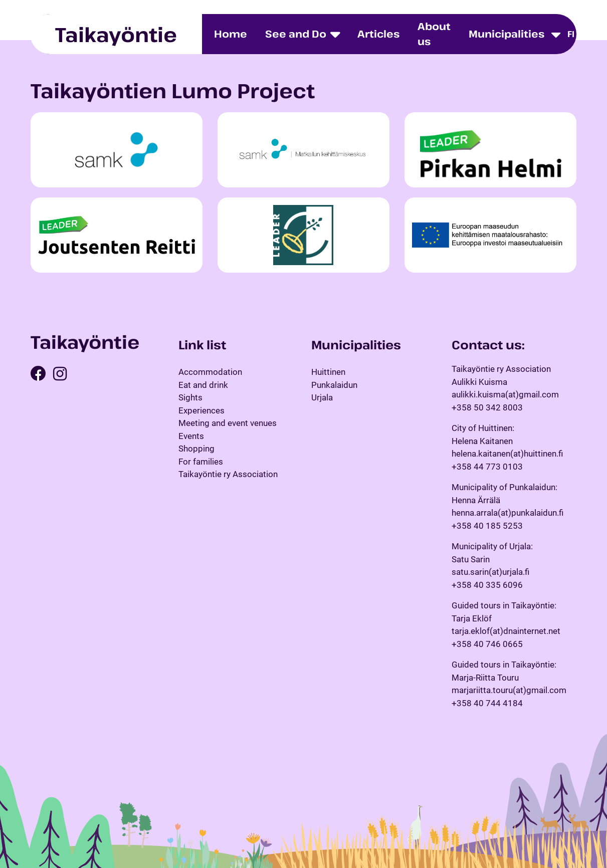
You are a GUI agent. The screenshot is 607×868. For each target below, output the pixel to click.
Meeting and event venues (228, 423)
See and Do (296, 34)
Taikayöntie (116, 34)
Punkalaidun (334, 385)
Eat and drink (203, 385)
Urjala (322, 397)
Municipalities (507, 34)
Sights (190, 397)
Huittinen (328, 372)
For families (201, 462)
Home (231, 34)
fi (571, 34)
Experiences (201, 410)
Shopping (196, 449)
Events (191, 436)
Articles (378, 34)
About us (434, 34)
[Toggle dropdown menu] (556, 34)
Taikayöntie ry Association (228, 474)
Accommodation (210, 372)
